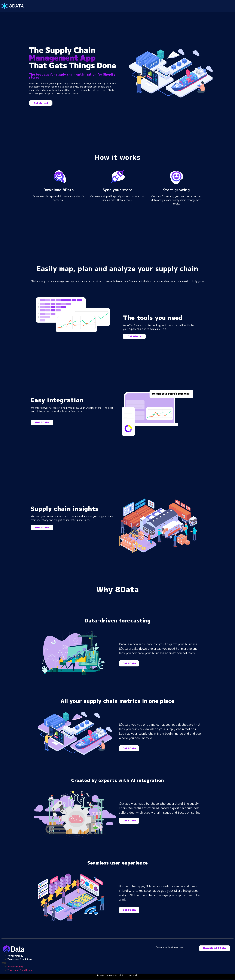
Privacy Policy (15, 956)
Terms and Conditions (20, 959)
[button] (41, 103)
